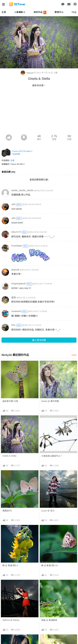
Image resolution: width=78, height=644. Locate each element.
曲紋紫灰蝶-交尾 (10, 401)
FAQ (74, 12)
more (74, 355)
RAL (14, 325)
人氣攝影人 (20, 12)
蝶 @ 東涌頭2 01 (50, 565)
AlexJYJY (16, 232)
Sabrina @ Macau (11, 620)
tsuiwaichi (16, 311)
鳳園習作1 (7, 511)
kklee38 (15, 270)
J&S (13, 204)
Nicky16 (27, 73)
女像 (12, 160)
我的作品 (40, 12)
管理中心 (59, 12)
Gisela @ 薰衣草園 (50, 401)
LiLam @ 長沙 (48, 511)
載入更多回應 (39, 340)
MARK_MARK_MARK (22, 190)
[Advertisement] (39, 112)
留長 (14, 297)
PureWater (17, 246)
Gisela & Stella (9, 456)
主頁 (4, 12)
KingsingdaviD (19, 283)
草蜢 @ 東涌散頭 (49, 620)
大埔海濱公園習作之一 (52, 456)
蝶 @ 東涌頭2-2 (10, 565)
